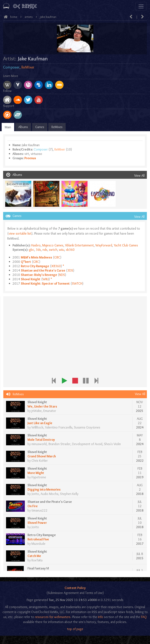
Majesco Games (53, 245)
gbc (32, 250)
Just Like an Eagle (40, 423)
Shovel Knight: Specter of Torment (45, 283)
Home (14, 17)
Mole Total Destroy (41, 440)
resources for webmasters (53, 617)
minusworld (39, 444)
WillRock (37, 427)
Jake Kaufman (48, 17)
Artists (29, 17)
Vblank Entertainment (79, 245)
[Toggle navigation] (141, 6)
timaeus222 (39, 510)
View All (139, 176)
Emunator (50, 411)
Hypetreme (39, 477)
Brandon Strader (59, 444)
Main (8, 127)
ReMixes (57, 127)
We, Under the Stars (42, 406)
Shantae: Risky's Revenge (39, 275)
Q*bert (26, 262)
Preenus (30, 158)
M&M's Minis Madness (36, 257)
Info (101, 617)
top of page (75, 629)
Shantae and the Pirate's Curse (43, 270)
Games (40, 127)
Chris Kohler (40, 461)
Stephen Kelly (69, 494)
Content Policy (75, 588)
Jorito (35, 494)
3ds (38, 250)
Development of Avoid (87, 444)
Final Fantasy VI (38, 568)
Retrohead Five (38, 539)
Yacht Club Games (126, 245)
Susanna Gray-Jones (87, 427)
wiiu (62, 250)
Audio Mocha (49, 494)
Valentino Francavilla (59, 427)
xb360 (70, 250)
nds (45, 250)
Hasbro (36, 245)
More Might (36, 473)
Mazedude (38, 544)
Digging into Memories (44, 489)
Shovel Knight (31, 279)
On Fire (33, 506)
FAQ (144, 617)
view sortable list (20, 233)
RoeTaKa (37, 560)
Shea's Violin (112, 444)
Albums (23, 127)
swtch (53, 250)
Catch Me (34, 556)
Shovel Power (37, 523)
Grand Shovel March (42, 456)
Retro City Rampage (35, 266)
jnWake (37, 411)
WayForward (104, 245)
